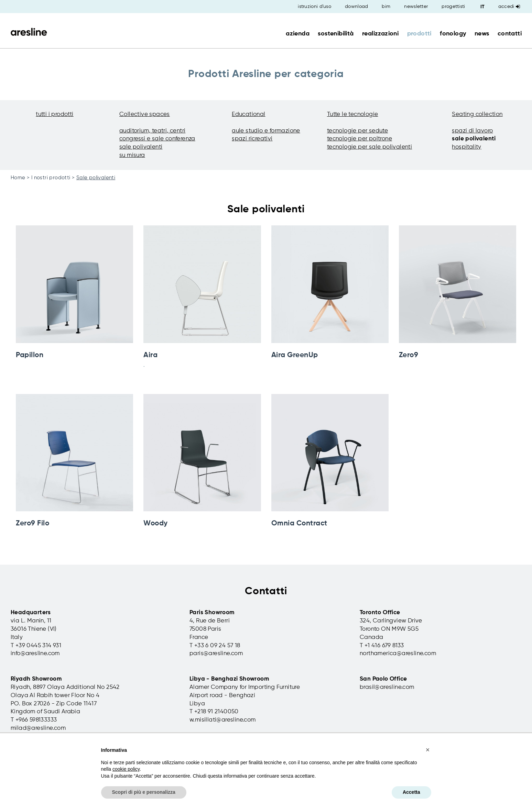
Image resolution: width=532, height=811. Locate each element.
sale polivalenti (141, 147)
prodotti (419, 34)
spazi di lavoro (472, 131)
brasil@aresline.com (387, 687)
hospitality (466, 147)
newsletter (416, 7)
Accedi (509, 7)
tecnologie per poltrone (360, 139)
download (356, 7)
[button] (428, 750)
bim (386, 7)
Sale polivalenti (96, 178)
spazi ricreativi (252, 139)
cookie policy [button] (126, 769)
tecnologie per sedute (357, 131)
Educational (248, 114)
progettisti (453, 7)
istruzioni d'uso (314, 7)
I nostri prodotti (51, 178)
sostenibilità (336, 34)
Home (18, 178)
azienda (298, 34)
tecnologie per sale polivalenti (370, 147)
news (482, 34)
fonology (453, 34)
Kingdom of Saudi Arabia (45, 712)
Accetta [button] (411, 792)
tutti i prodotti (55, 114)
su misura (132, 155)
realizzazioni (380, 34)
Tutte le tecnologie (353, 114)
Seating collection (477, 114)
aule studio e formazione (266, 131)
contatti (510, 34)
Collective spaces (145, 114)
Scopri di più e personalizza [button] (144, 792)
